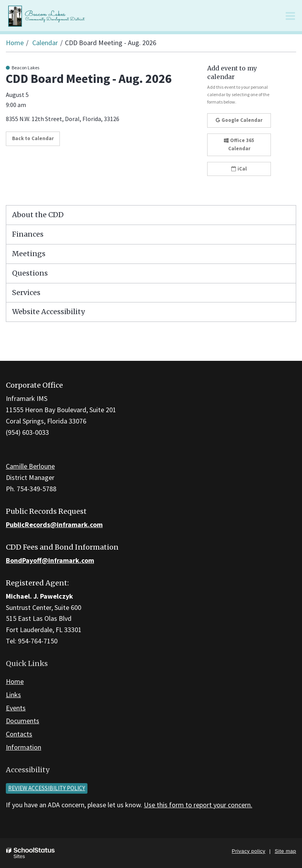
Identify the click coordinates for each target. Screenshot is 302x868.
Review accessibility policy (47, 788)
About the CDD (38, 215)
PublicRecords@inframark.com (54, 524)
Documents (23, 721)
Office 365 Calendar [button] (239, 144)
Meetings (29, 254)
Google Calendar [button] (239, 120)
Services (26, 293)
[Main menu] (290, 16)
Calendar (45, 43)
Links (13, 695)
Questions (30, 273)
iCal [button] (239, 169)
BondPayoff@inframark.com (50, 560)
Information (24, 747)
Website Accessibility (48, 312)
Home (15, 43)
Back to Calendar (33, 138)
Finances (28, 234)
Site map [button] (285, 851)
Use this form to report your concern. (198, 805)
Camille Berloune (30, 466)
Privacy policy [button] (248, 851)
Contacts (19, 734)
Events (16, 708)
